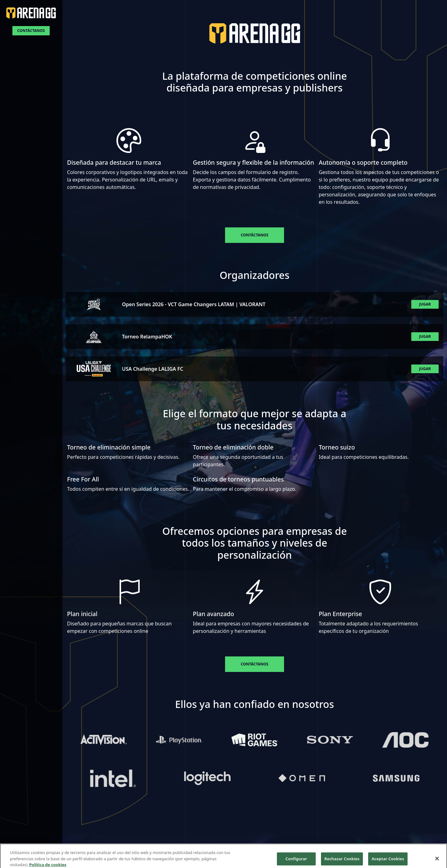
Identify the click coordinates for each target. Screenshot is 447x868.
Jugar (425, 304)
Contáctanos (31, 31)
